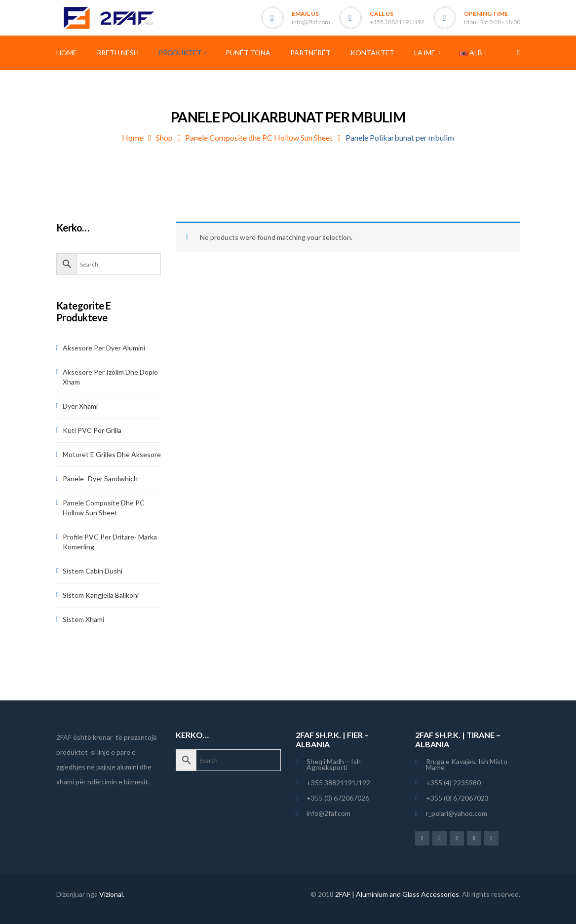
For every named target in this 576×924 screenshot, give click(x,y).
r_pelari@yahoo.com (457, 813)
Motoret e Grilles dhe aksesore (112, 454)
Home (133, 137)
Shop (164, 137)
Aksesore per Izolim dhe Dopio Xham (110, 377)
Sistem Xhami (83, 619)
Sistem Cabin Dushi (93, 571)
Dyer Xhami (80, 406)
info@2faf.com (311, 22)
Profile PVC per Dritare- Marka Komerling (110, 542)
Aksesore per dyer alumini (104, 348)
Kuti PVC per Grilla (92, 430)
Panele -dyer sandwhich (100, 479)
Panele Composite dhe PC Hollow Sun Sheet (259, 137)
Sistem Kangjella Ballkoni (101, 595)
